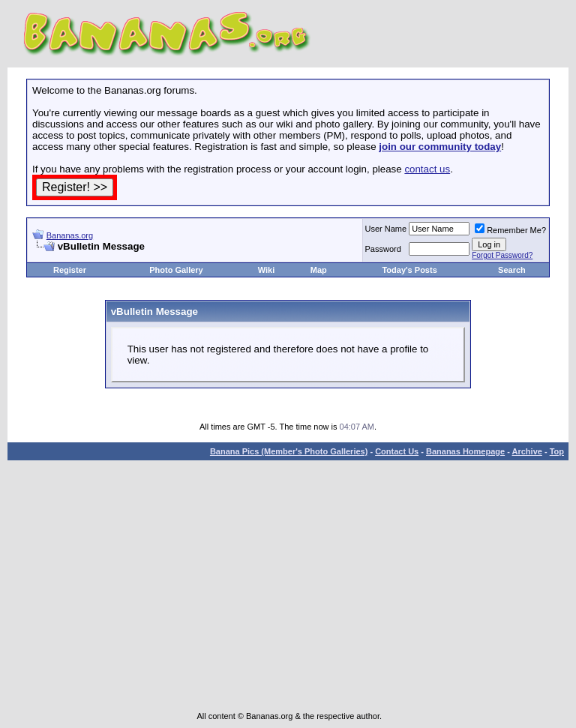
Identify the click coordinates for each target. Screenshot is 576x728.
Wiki (267, 270)
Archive (527, 451)
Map (319, 270)
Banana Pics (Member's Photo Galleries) (289, 451)
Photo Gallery (176, 270)
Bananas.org (70, 235)
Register (70, 270)
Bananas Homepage (465, 451)
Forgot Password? (502, 255)
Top (557, 451)
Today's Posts (409, 270)
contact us (427, 169)
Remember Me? (510, 230)
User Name (386, 229)
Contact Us (397, 451)
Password (383, 249)
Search (512, 270)
